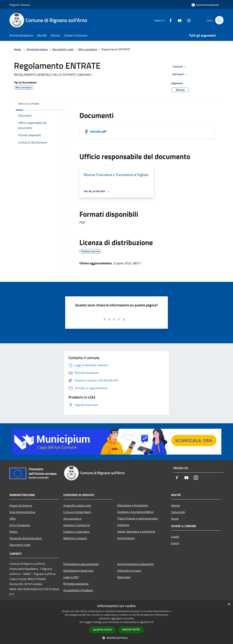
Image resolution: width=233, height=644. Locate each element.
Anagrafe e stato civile (77, 505)
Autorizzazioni (126, 538)
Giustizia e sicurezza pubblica (135, 512)
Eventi (175, 543)
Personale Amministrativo (26, 538)
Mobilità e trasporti (75, 538)
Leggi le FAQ (71, 577)
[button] (116, 638)
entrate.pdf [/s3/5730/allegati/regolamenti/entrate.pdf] (98, 131)
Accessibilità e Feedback (78, 590)
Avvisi (175, 519)
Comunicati (178, 512)
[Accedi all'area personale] (205, 5)
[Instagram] (187, 20)
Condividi (180, 67)
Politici (14, 532)
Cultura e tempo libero (77, 512)
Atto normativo (88, 49)
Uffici (13, 519)
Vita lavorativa (72, 519)
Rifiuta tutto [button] (131, 630)
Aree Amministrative (22, 512)
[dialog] (116, 622)
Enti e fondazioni (20, 525)
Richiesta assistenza (76, 584)
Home (17, 49)
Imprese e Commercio (77, 525)
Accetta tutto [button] (102, 630)
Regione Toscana (20, 5)
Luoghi (175, 537)
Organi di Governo (21, 505)
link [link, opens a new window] (152, 622)
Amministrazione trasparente (135, 564)
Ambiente (123, 525)
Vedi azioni (181, 74)
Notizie (175, 505)
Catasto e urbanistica (76, 532)
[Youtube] (178, 20)
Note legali (124, 577)
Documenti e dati (63, 49)
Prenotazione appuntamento (81, 564)
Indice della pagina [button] (29, 104)
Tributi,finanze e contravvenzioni (138, 518)
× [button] (229, 604)
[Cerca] (219, 20)
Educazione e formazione (133, 505)
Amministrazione (37, 49)
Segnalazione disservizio (78, 571)
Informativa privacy (129, 571)
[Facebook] (169, 20)
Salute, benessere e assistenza (136, 531)
